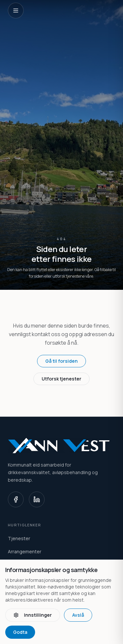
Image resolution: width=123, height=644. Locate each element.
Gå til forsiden (61, 361)
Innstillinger (33, 615)
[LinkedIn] (37, 499)
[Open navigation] (16, 11)
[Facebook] (16, 499)
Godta (20, 632)
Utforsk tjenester (61, 379)
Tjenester (19, 538)
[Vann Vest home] (61, 446)
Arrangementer (25, 552)
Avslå (78, 615)
